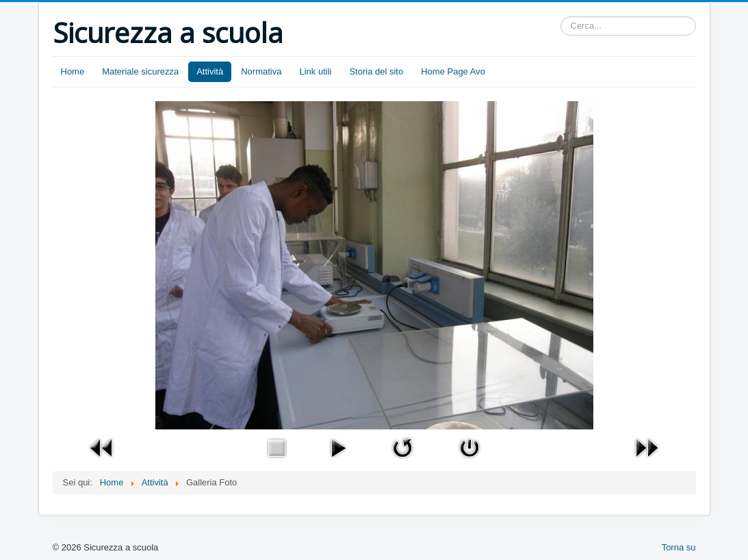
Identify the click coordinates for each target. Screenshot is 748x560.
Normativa (261, 71)
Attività (210, 71)
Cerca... (561, 17)
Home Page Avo (453, 71)
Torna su (679, 547)
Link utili (315, 71)
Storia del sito (376, 71)
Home (73, 71)
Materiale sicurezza (140, 71)
